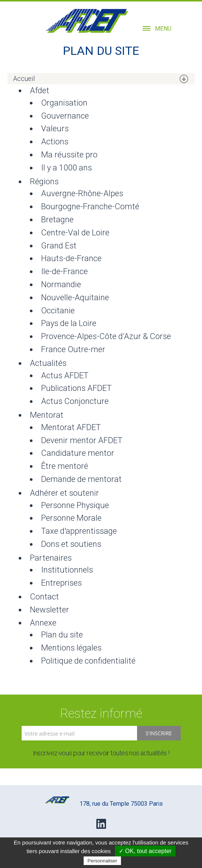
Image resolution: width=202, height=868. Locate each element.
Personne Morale (71, 518)
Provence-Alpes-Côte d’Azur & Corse (106, 336)
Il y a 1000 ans (66, 168)
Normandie (61, 284)
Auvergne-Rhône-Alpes (82, 193)
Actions (55, 142)
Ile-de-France (64, 271)
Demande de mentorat (81, 479)
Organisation (64, 103)
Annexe (43, 623)
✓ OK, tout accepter (145, 851)
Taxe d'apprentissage (79, 531)
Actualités (48, 363)
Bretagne (57, 220)
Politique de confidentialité (88, 661)
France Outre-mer (73, 349)
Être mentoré (65, 466)
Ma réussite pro (69, 155)
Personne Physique (75, 505)
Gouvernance (65, 116)
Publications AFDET (76, 388)
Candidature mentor (78, 453)
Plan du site (62, 635)
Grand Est (59, 246)
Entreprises (61, 583)
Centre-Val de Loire (75, 233)
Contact (44, 597)
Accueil (24, 79)
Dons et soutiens (71, 544)
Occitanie (58, 311)
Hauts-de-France (71, 258)
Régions (44, 181)
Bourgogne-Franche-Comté (90, 206)
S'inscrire (159, 733)
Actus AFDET (65, 375)
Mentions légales (71, 648)
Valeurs (55, 129)
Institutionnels (67, 570)
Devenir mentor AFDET (82, 440)
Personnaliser (102, 861)
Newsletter (49, 610)
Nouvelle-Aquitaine (75, 297)
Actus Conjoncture (75, 401)
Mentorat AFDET (71, 427)
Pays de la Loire (69, 323)
